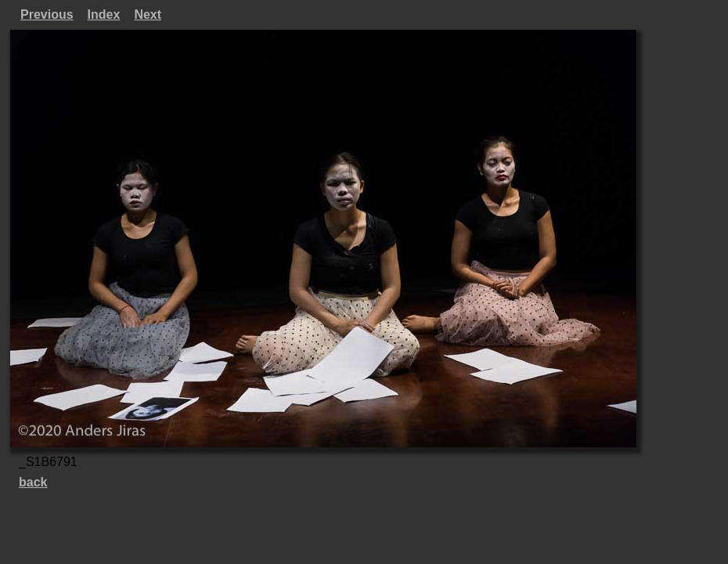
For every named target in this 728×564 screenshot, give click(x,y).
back (33, 482)
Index (104, 14)
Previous (47, 14)
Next (148, 14)
